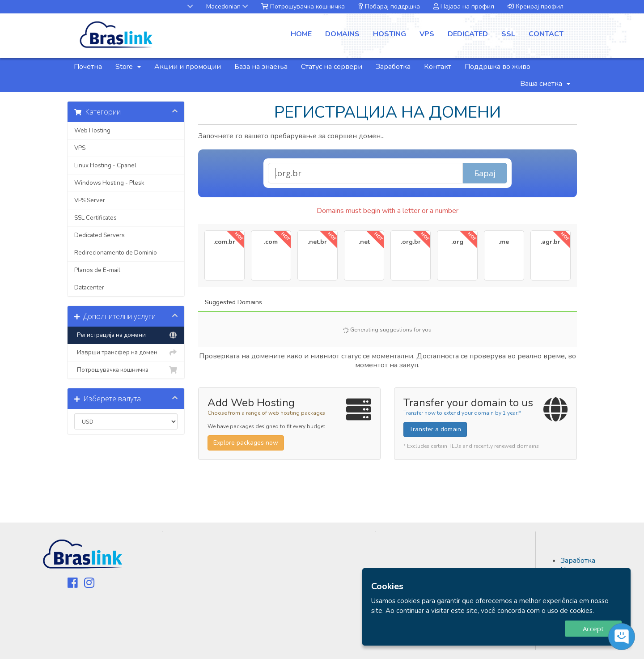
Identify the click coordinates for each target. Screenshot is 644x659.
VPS (80, 148)
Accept (593, 629)
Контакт (438, 67)
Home (301, 34)
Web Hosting (92, 130)
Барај (485, 173)
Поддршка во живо (498, 67)
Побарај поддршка (389, 6)
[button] (186, 6)
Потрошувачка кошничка (303, 6)
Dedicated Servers (100, 235)
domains (342, 34)
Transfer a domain (435, 429)
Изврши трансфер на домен (126, 353)
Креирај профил (536, 6)
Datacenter (89, 287)
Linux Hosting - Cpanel (105, 165)
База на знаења (261, 67)
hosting (390, 34)
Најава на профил (464, 6)
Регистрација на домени (126, 335)
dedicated (468, 34)
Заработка (393, 67)
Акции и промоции (188, 67)
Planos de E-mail (97, 270)
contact (546, 34)
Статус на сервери (332, 67)
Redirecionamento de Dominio (116, 253)
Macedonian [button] (227, 6)
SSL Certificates (95, 218)
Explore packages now (246, 443)
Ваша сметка (545, 84)
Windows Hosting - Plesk (109, 183)
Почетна (88, 67)
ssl (508, 34)
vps (427, 34)
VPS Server (90, 200)
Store (128, 67)
